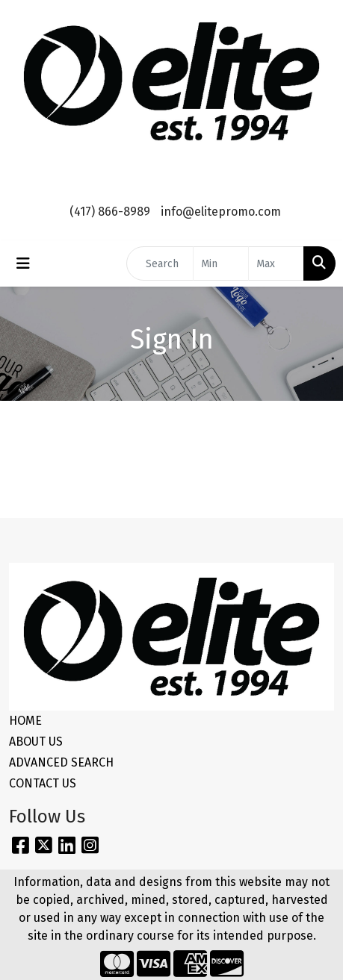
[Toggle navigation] (23, 263)
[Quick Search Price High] (276, 263)
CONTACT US (43, 783)
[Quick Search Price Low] (221, 263)
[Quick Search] (160, 263)
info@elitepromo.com (221, 212)
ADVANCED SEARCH (61, 762)
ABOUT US (36, 742)
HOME (25, 721)
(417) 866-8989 (110, 212)
